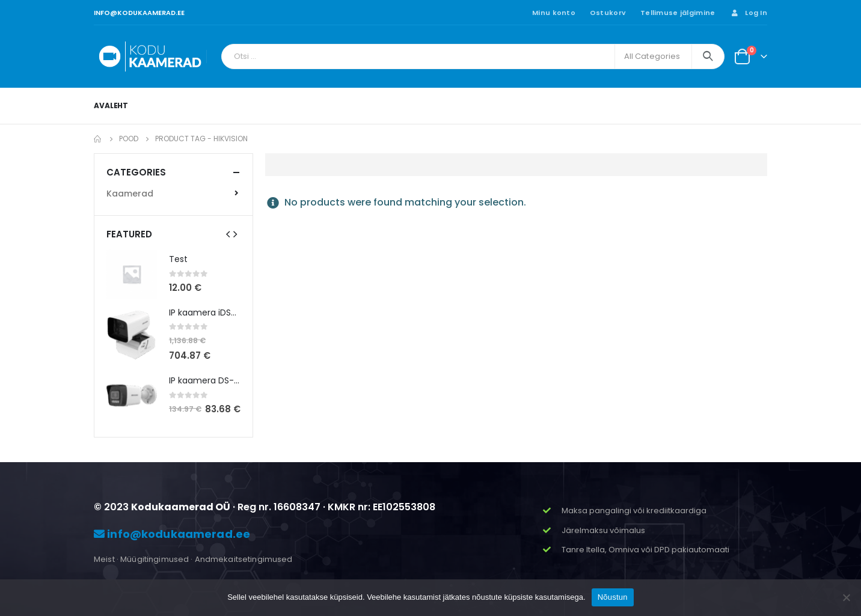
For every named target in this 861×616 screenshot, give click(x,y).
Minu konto (554, 13)
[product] (132, 274)
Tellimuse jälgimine (678, 13)
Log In (748, 13)
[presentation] (228, 234)
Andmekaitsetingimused (244, 559)
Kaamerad (130, 194)
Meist (104, 559)
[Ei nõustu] (846, 597)
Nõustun (613, 597)
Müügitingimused (155, 559)
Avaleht (111, 105)
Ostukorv (608, 13)
